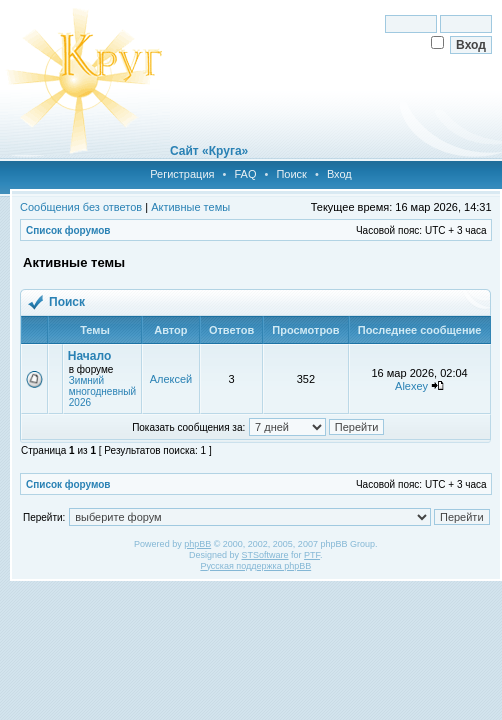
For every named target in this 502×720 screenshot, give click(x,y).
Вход (339, 174)
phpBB (197, 544)
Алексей (171, 379)
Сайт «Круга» (209, 151)
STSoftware (265, 555)
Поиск (291, 174)
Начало (89, 356)
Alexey (411, 386)
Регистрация (182, 174)
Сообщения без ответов (81, 207)
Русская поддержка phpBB (255, 566)
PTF (312, 555)
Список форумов (68, 230)
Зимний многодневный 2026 (102, 391)
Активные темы (190, 207)
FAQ (245, 174)
